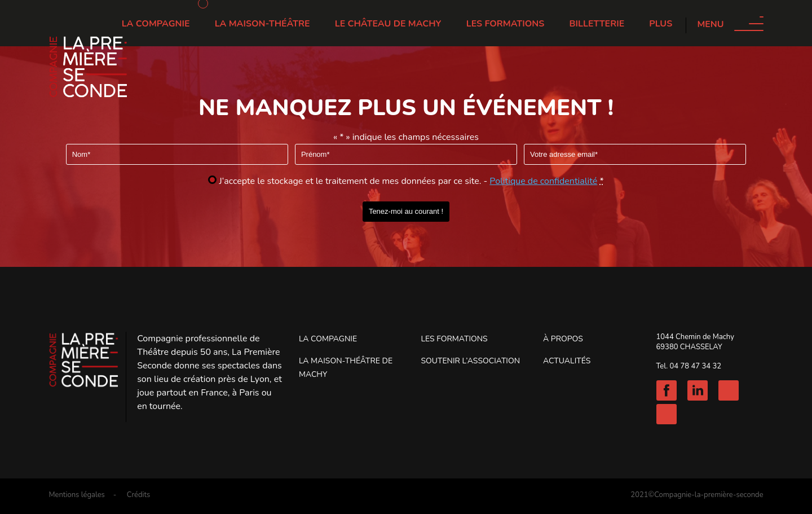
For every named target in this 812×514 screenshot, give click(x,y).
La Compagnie (156, 24)
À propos (563, 339)
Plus (661, 24)
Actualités (567, 361)
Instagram (729, 390)
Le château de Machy (388, 24)
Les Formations (506, 24)
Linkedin (698, 390)
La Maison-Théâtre (262, 24)
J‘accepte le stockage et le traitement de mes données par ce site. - (412, 181)
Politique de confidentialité (543, 181)
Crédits (139, 495)
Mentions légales (76, 495)
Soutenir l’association (470, 361)
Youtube (667, 414)
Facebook (667, 390)
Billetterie (597, 24)
